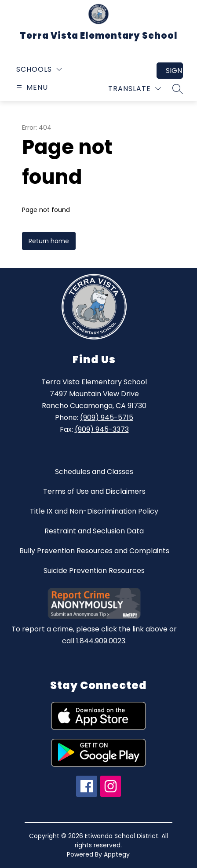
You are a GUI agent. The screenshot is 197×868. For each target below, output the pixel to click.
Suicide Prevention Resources (94, 571)
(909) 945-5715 (107, 418)
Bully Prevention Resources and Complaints (94, 551)
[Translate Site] (135, 89)
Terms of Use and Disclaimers (94, 491)
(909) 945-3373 (102, 429)
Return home (49, 241)
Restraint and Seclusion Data (94, 531)
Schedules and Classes (94, 472)
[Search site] (178, 89)
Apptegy (117, 854)
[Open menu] (31, 87)
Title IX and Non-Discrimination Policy (94, 511)
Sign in (174, 71)
